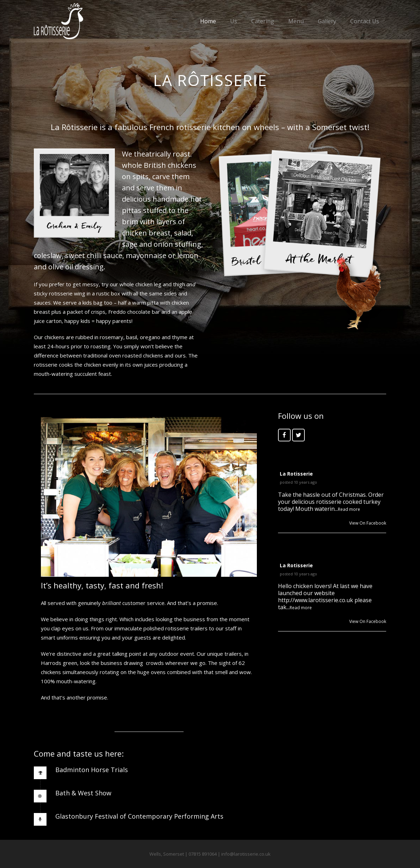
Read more (349, 509)
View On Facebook (368, 523)
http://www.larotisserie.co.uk (316, 600)
